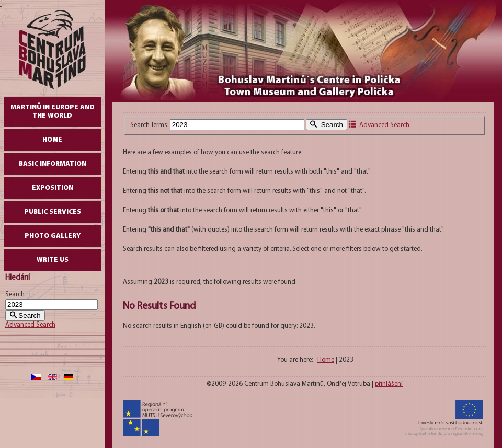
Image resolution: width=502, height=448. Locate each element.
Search (15, 295)
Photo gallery (53, 236)
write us (53, 260)
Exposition (53, 188)
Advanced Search (30, 325)
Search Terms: (150, 125)
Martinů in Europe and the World (53, 112)
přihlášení (389, 384)
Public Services (53, 212)
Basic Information (53, 164)
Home (52, 140)
